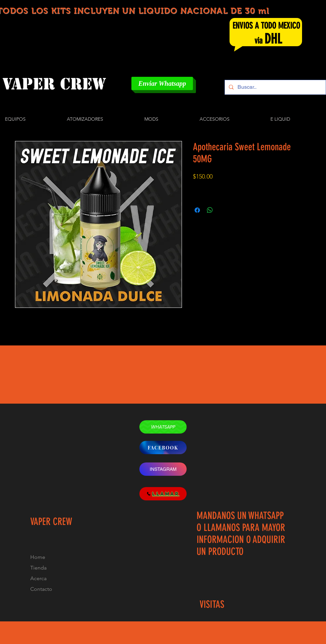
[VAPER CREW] (62, 84)
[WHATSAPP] (163, 427)
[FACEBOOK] (163, 448)
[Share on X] (223, 210)
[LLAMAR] (163, 494)
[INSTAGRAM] (163, 469)
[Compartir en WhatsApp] (210, 210)
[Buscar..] (275, 87)
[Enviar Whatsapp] (162, 83)
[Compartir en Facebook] (197, 210)
